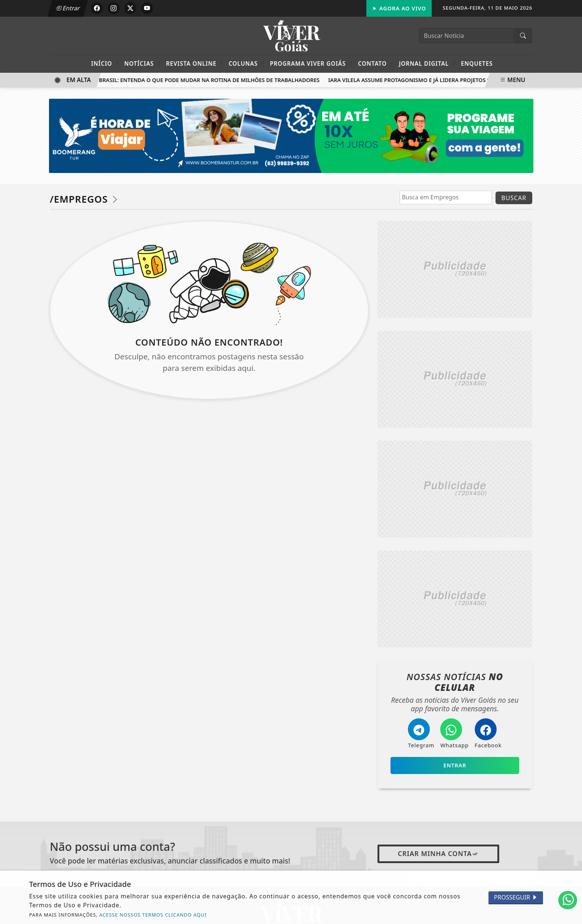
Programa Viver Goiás (311, 63)
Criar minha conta (439, 853)
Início (105, 63)
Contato (375, 63)
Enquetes (477, 63)
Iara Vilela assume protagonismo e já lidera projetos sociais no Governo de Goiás (453, 80)
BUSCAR (514, 198)
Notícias (142, 63)
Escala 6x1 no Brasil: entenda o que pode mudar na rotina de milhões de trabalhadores (192, 80)
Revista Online (194, 63)
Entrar (68, 8)
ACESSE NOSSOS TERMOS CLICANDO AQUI (153, 915)
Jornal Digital (427, 63)
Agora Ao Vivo (399, 8)
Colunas (246, 63)
